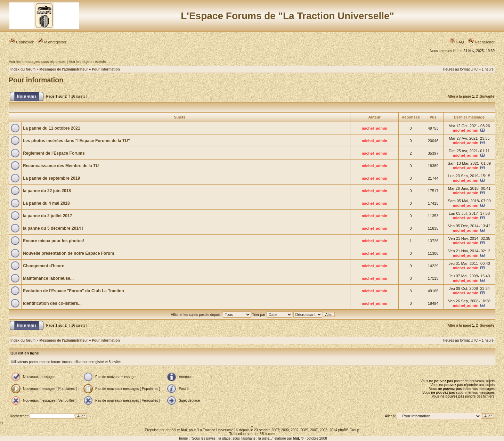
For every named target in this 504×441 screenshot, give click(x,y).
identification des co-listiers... (52, 303)
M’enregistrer (52, 42)
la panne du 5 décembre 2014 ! (53, 228)
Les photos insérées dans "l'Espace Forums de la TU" (76, 141)
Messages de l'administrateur (64, 69)
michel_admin (375, 128)
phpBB (171, 430)
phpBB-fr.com (264, 434)
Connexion (22, 42)
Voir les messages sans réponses (37, 62)
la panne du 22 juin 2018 (47, 191)
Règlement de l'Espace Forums (54, 153)
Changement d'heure (44, 266)
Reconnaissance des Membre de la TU (61, 166)
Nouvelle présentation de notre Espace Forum (68, 253)
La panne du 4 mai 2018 (46, 203)
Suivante (487, 96)
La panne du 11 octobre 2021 (52, 128)
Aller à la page (459, 96)
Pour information (106, 69)
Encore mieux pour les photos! (54, 241)
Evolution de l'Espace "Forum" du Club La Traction (74, 291)
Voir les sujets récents (87, 62)
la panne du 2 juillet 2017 (47, 216)
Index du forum (23, 69)
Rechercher (481, 42)
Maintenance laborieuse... (48, 278)
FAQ (457, 42)
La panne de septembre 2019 (51, 178)
